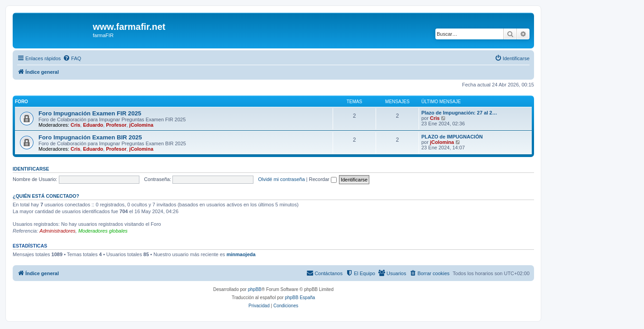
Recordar (323, 179)
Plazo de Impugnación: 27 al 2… (459, 113)
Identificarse (31, 169)
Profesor (116, 125)
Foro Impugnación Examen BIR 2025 (90, 137)
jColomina (141, 125)
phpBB (255, 289)
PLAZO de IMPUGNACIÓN (452, 137)
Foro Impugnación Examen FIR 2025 (90, 113)
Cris (75, 125)
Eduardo (93, 125)
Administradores (57, 231)
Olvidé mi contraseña (281, 179)
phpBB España (300, 298)
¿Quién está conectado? (46, 196)
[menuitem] (72, 58)
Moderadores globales (103, 231)
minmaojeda (241, 254)
